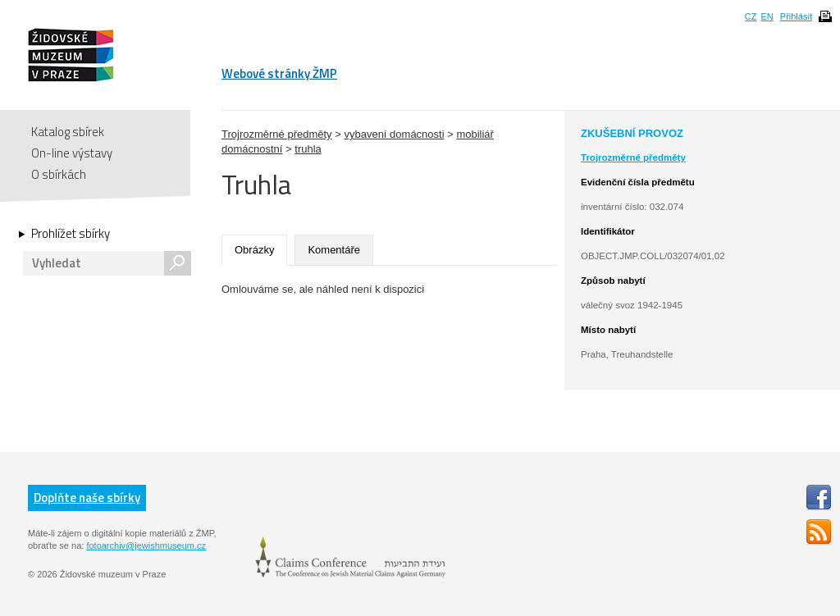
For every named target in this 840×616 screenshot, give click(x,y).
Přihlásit (796, 16)
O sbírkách (59, 174)
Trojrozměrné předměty (277, 134)
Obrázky (254, 250)
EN (767, 16)
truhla (308, 149)
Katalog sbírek (68, 132)
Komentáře (334, 250)
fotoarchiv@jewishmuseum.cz (146, 545)
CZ (751, 16)
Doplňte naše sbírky (87, 497)
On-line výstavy (72, 153)
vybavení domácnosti (394, 134)
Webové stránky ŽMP (279, 73)
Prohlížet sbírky (71, 234)
